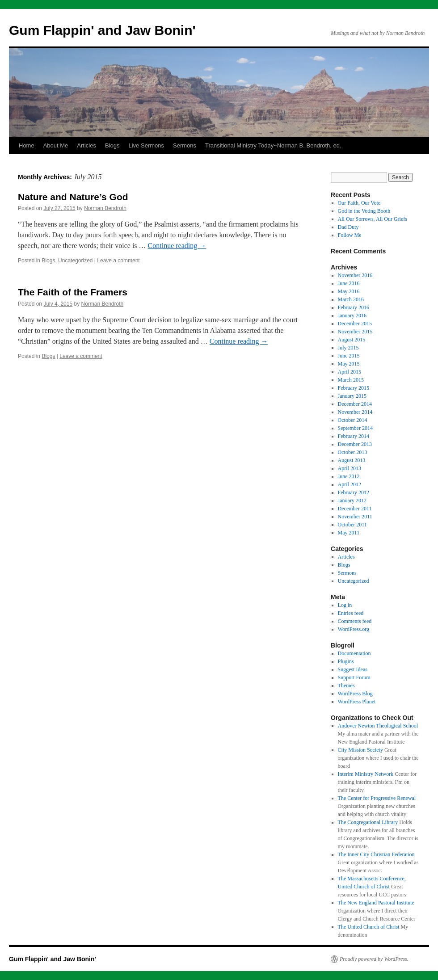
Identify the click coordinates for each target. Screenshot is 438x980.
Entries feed (351, 613)
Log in (345, 605)
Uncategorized (75, 261)
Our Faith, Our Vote (359, 203)
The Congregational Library (368, 822)
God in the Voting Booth (364, 211)
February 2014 (354, 436)
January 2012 (352, 501)
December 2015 (355, 324)
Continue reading (177, 246)
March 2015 (351, 380)
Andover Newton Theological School (378, 726)
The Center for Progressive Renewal (377, 798)
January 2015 (352, 396)
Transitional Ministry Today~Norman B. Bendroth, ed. (273, 145)
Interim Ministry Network (366, 774)
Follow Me (350, 235)
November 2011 (355, 517)
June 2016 (349, 283)
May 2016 (349, 291)
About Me (56, 145)
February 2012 (354, 492)
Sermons (185, 145)
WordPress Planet (357, 702)
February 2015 (354, 388)
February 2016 (354, 307)
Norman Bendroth (105, 208)
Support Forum (354, 677)
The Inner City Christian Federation (376, 854)
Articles (86, 145)
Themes (346, 686)
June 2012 (349, 476)
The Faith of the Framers (73, 292)
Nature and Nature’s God (73, 197)
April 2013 (350, 468)
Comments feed (355, 621)
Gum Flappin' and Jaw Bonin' (102, 30)
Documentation (354, 653)
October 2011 (352, 525)
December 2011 (355, 509)
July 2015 (348, 348)
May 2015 (349, 364)
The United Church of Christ (369, 927)
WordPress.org (354, 629)
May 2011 (349, 533)
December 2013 (355, 444)
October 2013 (353, 452)
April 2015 (350, 372)
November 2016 (355, 275)
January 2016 (352, 315)
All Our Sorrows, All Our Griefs (373, 219)
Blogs (112, 145)
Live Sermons (146, 145)
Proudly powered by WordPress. (374, 959)
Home (27, 145)
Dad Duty (348, 227)
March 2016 (351, 299)
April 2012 (350, 484)
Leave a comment (118, 261)
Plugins (346, 661)
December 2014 (355, 404)
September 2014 (355, 428)
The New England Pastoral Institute (376, 903)
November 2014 (355, 412)
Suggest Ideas (353, 669)
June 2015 (349, 356)
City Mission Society (360, 750)
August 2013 (352, 460)
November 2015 (355, 332)
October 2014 (353, 420)
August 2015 (352, 340)
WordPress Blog (355, 694)
